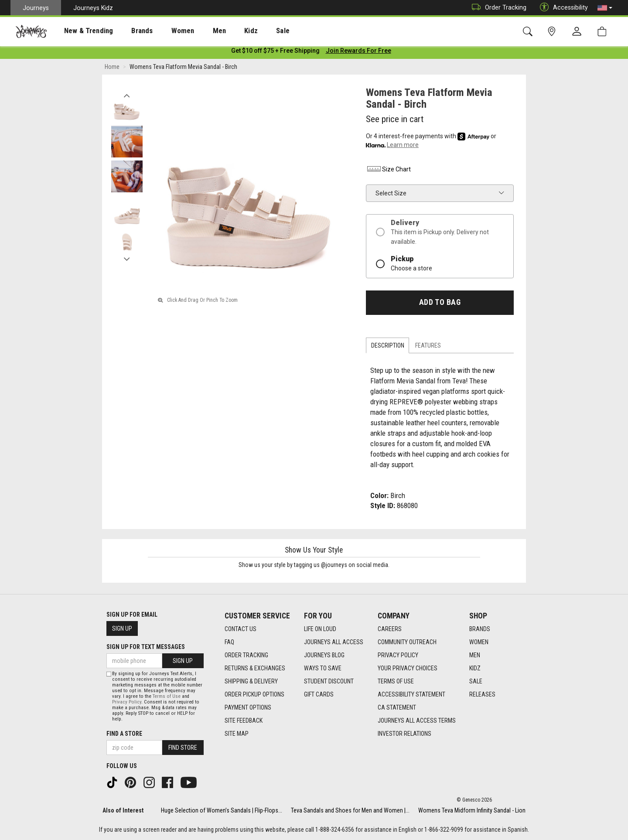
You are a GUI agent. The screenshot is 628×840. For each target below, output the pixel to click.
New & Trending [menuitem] (80, 31)
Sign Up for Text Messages (146, 647)
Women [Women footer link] (479, 642)
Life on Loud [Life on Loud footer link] (320, 629)
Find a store (124, 734)
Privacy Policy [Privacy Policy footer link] (398, 656)
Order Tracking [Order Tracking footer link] (246, 656)
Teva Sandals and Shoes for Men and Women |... (350, 810)
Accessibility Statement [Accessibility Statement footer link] (411, 695)
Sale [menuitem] (252, 31)
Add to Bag (440, 304)
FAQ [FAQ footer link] (229, 642)
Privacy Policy (127, 702)
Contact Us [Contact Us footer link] (241, 629)
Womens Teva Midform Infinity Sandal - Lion (472, 810)
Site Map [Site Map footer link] (237, 734)
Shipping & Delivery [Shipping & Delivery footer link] (251, 682)
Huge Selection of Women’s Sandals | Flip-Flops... (222, 810)
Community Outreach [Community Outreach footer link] (407, 642)
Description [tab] (388, 347)
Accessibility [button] (562, 8)
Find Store (183, 748)
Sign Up (122, 628)
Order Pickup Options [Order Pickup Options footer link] (254, 695)
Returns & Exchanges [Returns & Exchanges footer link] (255, 669)
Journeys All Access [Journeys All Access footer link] (334, 642)
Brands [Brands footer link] (480, 629)
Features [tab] (428, 347)
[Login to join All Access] (275, 52)
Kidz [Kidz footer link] (475, 669)
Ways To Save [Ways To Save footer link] (323, 669)
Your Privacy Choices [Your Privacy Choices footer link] (408, 669)
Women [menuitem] (164, 31)
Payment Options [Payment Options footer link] (248, 708)
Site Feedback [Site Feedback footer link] (244, 721)
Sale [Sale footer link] (476, 682)
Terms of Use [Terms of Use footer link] (396, 682)
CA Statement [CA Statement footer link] (397, 708)
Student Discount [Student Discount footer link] (329, 682)
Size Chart (388, 171)
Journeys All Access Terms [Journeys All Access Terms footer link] (417, 721)
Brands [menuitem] (128, 31)
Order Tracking (497, 8)
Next (127, 259)
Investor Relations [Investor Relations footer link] (404, 734)
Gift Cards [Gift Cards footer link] (319, 695)
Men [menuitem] (196, 31)
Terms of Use (167, 696)
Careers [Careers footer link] (390, 629)
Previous (127, 95)
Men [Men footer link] (475, 656)
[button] (605, 8)
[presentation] (81, 31)
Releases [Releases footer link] (482, 695)
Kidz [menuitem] (224, 31)
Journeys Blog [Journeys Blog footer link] (324, 656)
